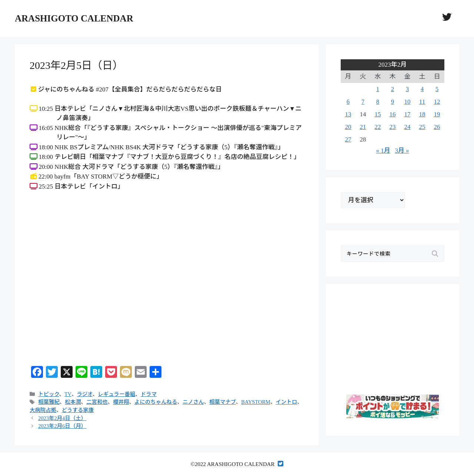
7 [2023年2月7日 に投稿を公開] (363, 102)
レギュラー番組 (116, 394)
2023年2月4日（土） (62, 418)
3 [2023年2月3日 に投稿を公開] (408, 89)
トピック (49, 394)
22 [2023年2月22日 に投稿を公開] (378, 127)
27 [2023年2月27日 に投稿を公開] (348, 139)
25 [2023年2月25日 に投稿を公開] (422, 127)
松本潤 (73, 402)
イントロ (286, 402)
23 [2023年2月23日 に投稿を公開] (393, 127)
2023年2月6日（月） (62, 426)
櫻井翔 (121, 402)
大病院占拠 (43, 410)
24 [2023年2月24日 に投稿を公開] (408, 127)
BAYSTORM (256, 402)
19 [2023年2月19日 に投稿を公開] (437, 114)
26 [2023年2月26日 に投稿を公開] (437, 127)
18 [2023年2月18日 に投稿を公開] (422, 114)
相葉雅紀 (49, 402)
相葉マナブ (223, 402)
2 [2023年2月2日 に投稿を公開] (393, 89)
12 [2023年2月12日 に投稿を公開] (437, 102)
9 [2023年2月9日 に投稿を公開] (393, 102)
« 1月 (383, 151)
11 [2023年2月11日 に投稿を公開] (422, 102)
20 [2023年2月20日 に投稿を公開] (348, 127)
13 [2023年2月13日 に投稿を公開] (348, 114)
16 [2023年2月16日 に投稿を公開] (393, 114)
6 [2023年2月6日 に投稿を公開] (348, 102)
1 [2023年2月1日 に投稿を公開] (378, 89)
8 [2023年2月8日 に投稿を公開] (378, 102)
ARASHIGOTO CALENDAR (74, 18)
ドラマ (149, 394)
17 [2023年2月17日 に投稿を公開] (408, 114)
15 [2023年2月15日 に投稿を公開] (378, 114)
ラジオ (85, 394)
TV (68, 394)
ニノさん (193, 402)
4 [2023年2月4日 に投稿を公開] (422, 89)
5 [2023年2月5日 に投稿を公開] (437, 89)
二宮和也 (97, 402)
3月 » (402, 151)
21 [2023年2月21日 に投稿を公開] (363, 127)
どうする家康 (78, 410)
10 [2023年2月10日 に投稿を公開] (408, 102)
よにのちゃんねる (156, 402)
